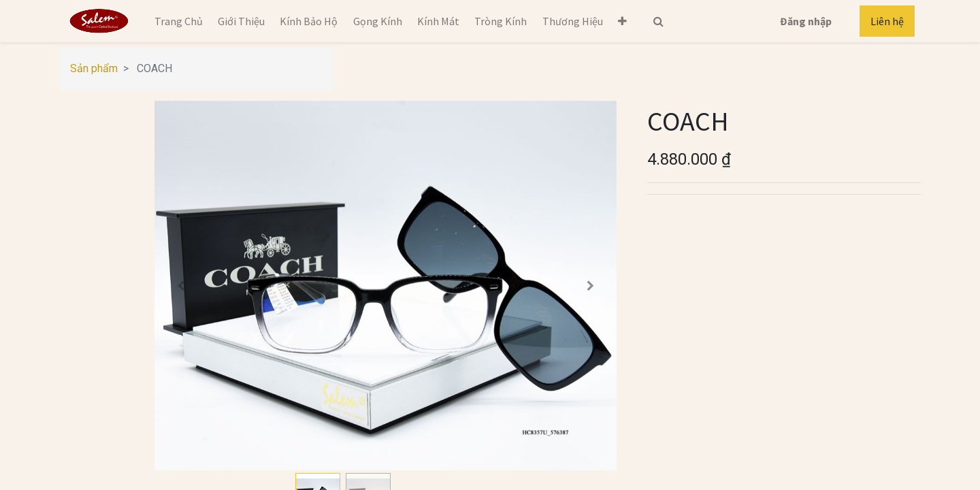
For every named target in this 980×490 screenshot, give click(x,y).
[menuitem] (178, 21)
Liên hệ (887, 21)
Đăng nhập (806, 21)
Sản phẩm (94, 68)
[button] (622, 21)
